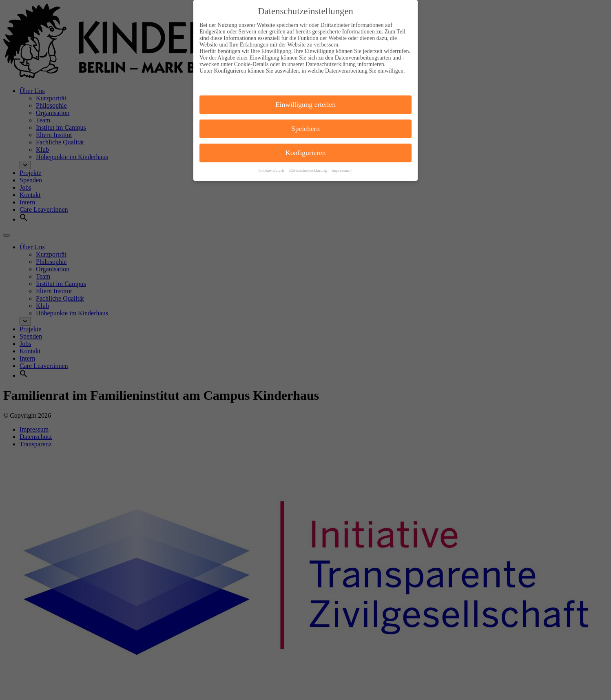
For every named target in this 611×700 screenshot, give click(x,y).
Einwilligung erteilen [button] (305, 100)
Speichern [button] (305, 123)
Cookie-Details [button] (272, 165)
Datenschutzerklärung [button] (309, 165)
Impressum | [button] (342, 165)
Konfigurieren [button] (305, 147)
